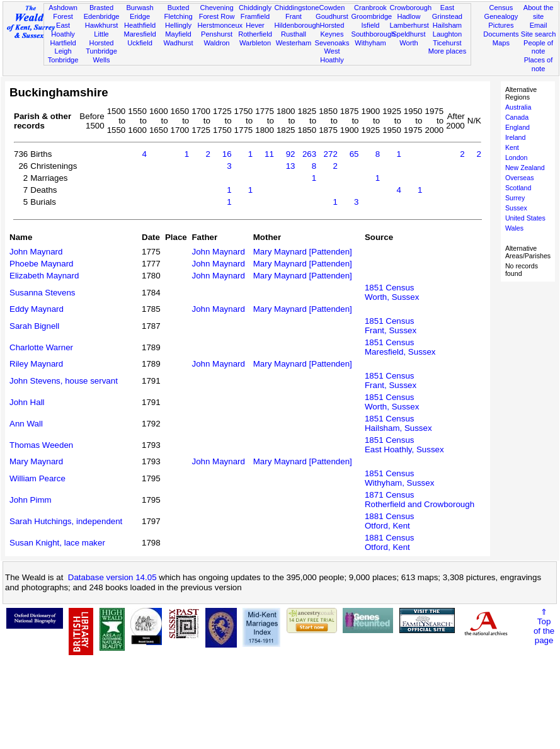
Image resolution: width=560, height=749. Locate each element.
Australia (518, 107)
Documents (501, 34)
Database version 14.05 (112, 577)
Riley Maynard (36, 364)
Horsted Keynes (332, 30)
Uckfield (140, 43)
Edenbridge (102, 16)
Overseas (520, 178)
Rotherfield (255, 34)
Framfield (255, 16)
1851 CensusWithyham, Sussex (399, 478)
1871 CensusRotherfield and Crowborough (420, 500)
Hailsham (447, 25)
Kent (512, 147)
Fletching (179, 16)
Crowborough (410, 8)
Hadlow (409, 16)
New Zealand (525, 168)
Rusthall (294, 34)
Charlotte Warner (41, 347)
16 (227, 154)
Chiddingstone (297, 8)
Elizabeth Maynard (44, 276)
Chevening (216, 8)
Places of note (539, 64)
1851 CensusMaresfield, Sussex (400, 347)
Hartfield (63, 43)
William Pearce (37, 478)
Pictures (501, 25)
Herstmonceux (220, 25)
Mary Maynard (36, 461)
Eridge (140, 16)
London (517, 157)
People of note (538, 47)
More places (448, 51)
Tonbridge (63, 60)
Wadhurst (178, 43)
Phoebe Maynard (42, 264)
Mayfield (178, 34)
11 (269, 154)
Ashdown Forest (63, 12)
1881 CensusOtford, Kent (390, 521)
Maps (501, 43)
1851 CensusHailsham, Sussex (398, 423)
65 (354, 154)
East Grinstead (447, 12)
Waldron (217, 43)
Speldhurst (409, 34)
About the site (539, 12)
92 (291, 154)
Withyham (370, 43)
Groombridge (371, 16)
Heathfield (140, 25)
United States (525, 218)
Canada (517, 117)
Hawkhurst (101, 25)
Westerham (294, 43)
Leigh (63, 51)
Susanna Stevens (42, 293)
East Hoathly (63, 30)
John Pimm (31, 500)
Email (539, 25)
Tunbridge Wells (101, 55)
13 (291, 166)
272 (331, 154)
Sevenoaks (332, 43)
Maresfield (140, 34)
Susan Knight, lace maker (57, 543)
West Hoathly (332, 55)
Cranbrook (370, 8)
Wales (514, 228)
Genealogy (501, 16)
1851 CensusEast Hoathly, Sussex (404, 445)
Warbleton (255, 43)
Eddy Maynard (37, 309)
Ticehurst (447, 43)
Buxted (179, 8)
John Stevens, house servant (64, 381)
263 (309, 154)
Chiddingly (255, 8)
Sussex (516, 208)
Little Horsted (102, 38)
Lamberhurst (409, 25)
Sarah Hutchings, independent (66, 521)
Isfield (370, 25)
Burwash (140, 8)
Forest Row (217, 16)
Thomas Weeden (41, 445)
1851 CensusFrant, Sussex (391, 326)
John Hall (27, 402)
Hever (255, 25)
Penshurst (217, 34)
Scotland (518, 188)
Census (501, 8)
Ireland (516, 137)
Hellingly (178, 25)
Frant (294, 16)
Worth (409, 43)
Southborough (373, 34)
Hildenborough (297, 25)
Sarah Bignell (34, 326)
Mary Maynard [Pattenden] (303, 252)
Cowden (332, 8)
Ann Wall (26, 424)
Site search (539, 34)
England (517, 127)
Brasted (101, 8)
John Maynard (36, 252)
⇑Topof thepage (544, 626)
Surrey (515, 198)
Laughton (447, 34)
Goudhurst (332, 16)
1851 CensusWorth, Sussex (392, 292)
